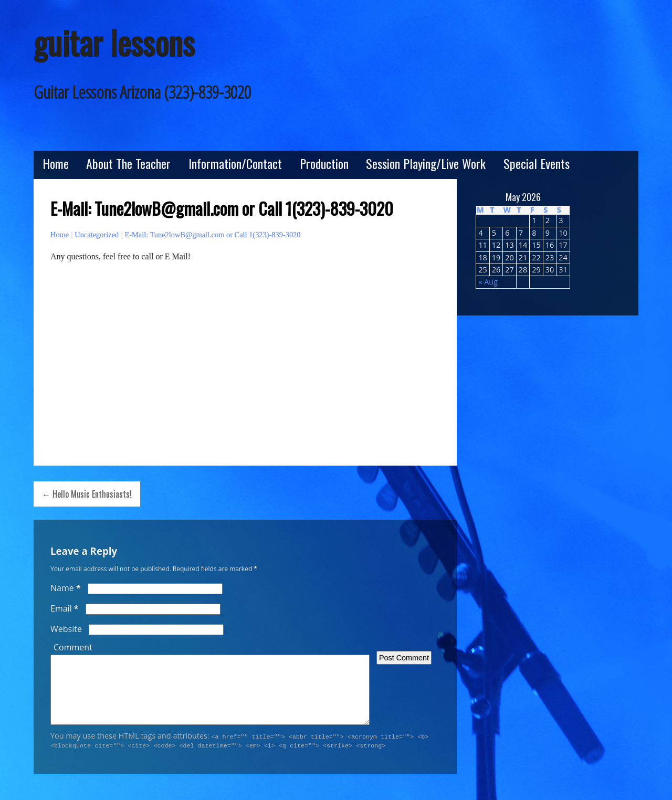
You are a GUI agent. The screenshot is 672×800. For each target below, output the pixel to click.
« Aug (488, 282)
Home (56, 163)
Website (66, 629)
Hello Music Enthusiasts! (92, 494)
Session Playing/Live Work (426, 163)
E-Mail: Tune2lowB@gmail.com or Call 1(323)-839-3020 (212, 235)
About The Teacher (128, 163)
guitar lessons (114, 42)
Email (65, 608)
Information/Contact (235, 163)
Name (66, 588)
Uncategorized (97, 235)
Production (324, 163)
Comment (73, 647)
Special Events (537, 163)
